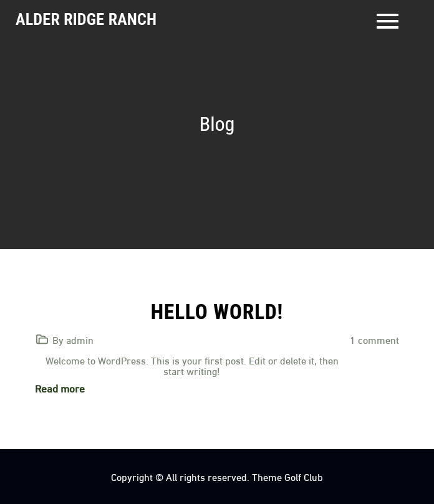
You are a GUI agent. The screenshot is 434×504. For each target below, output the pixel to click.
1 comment (374, 339)
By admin (73, 339)
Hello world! (217, 312)
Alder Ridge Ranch (86, 19)
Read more (60, 388)
